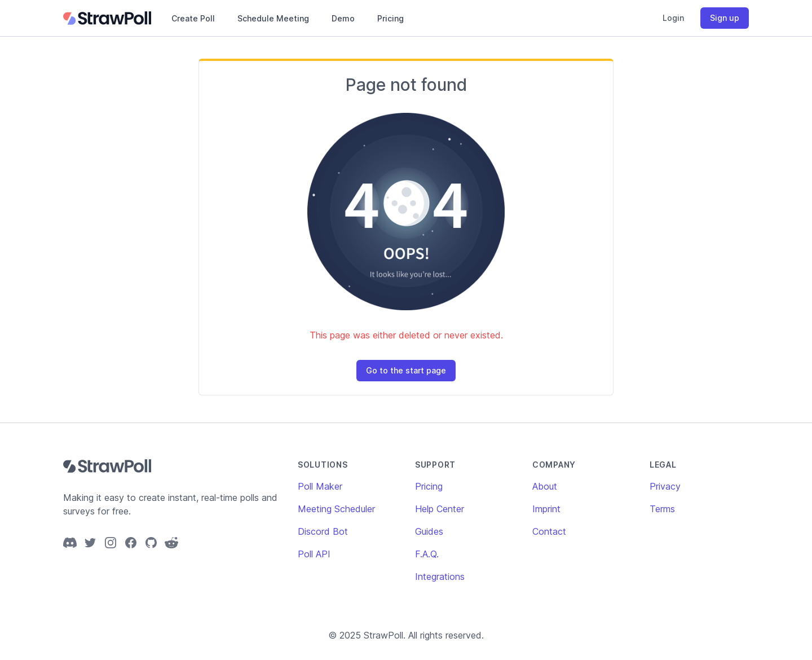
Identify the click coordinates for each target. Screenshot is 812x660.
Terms (662, 509)
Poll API (314, 554)
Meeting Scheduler (336, 509)
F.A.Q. (427, 554)
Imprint (546, 509)
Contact (549, 531)
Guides (429, 531)
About (545, 486)
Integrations (440, 577)
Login (673, 18)
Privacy (665, 486)
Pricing (390, 18)
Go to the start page (406, 370)
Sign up (725, 18)
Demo (343, 18)
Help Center (440, 509)
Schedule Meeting (273, 18)
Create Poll (193, 18)
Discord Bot (323, 531)
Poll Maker (320, 486)
